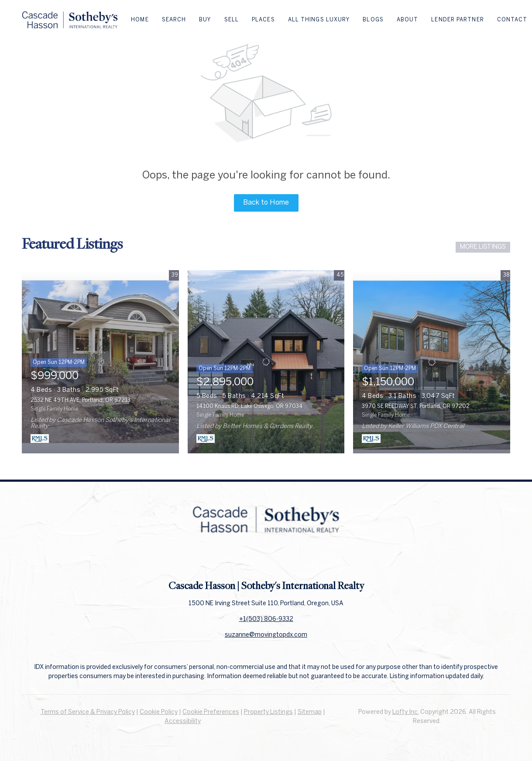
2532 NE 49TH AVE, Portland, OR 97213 (81, 400)
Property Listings (268, 712)
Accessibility (183, 722)
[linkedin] (266, 559)
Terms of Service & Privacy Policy (88, 712)
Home (140, 20)
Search (174, 20)
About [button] (408, 20)
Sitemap (310, 712)
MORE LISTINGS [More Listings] (483, 247)
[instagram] (284, 559)
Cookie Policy (159, 712)
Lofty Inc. (406, 712)
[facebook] (249, 559)
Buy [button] (205, 20)
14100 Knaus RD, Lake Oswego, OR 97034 (250, 406)
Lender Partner (457, 20)
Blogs (373, 20)
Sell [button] (232, 20)
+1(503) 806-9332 (266, 619)
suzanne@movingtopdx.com (266, 635)
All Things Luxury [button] (319, 20)
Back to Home (266, 203)
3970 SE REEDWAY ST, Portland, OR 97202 (416, 406)
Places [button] (263, 20)
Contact (512, 20)
